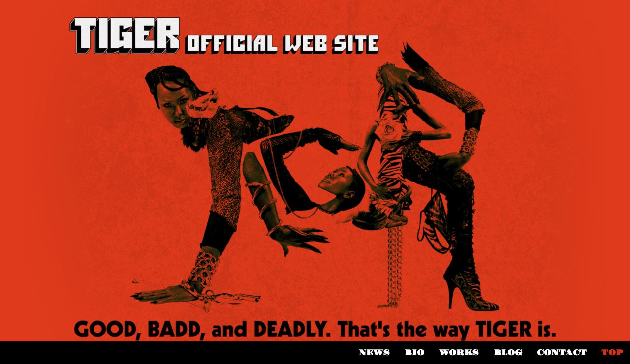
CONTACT (562, 353)
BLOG (508, 353)
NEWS (374, 353)
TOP (612, 353)
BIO (414, 353)
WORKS (459, 353)
